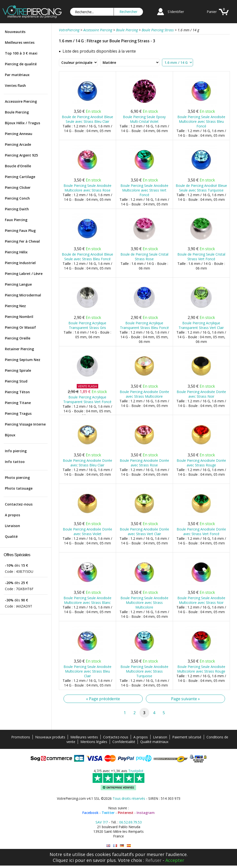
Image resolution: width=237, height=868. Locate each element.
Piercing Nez (15, 306)
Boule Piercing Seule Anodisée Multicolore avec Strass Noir (201, 600)
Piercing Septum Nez (23, 360)
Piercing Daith (17, 209)
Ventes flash (15, 85)
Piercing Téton (17, 392)
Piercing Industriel (20, 263)
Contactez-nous (19, 504)
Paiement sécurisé (187, 737)
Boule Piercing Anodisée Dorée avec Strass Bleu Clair (87, 463)
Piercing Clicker (18, 187)
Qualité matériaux (154, 742)
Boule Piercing (17, 112)
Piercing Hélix (16, 252)
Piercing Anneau (19, 134)
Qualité (11, 536)
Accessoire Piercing (21, 101)
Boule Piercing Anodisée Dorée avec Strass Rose (144, 463)
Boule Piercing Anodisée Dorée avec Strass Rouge (201, 463)
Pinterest (126, 813)
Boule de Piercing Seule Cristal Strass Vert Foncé (201, 257)
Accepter (175, 860)
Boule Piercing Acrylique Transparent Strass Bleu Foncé (144, 325)
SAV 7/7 (102, 822)
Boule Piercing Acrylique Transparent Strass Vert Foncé (87, 399)
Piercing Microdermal (23, 295)
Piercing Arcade (18, 144)
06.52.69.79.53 (130, 822)
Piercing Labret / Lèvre (24, 274)
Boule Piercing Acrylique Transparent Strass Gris (87, 325)
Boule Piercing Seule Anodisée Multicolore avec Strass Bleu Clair (87, 671)
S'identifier (176, 12)
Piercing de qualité (21, 64)
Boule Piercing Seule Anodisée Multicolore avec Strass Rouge (201, 669)
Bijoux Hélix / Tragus (22, 123)
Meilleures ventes (20, 42)
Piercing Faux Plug (20, 231)
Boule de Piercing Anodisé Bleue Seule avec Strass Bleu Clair (87, 119)
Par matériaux (17, 75)
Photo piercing (17, 478)
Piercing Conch (17, 198)
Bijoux (10, 435)
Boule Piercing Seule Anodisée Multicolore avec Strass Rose (87, 188)
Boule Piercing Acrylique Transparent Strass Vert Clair (201, 325)
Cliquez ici (63, 860)
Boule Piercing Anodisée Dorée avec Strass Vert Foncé (201, 531)
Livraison (12, 526)
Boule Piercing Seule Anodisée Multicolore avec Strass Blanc (87, 600)
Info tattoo (15, 462)
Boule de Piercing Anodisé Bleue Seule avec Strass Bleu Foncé (87, 257)
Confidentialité (124, 742)
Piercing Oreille (18, 338)
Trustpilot (136, 771)
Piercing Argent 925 (21, 155)
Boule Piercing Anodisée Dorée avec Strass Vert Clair (144, 531)
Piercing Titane (18, 403)
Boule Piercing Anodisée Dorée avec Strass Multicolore (144, 394)
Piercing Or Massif (20, 327)
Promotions (21, 737)
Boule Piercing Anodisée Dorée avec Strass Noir (201, 394)
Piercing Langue (18, 284)
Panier (212, 12)
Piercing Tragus (18, 413)
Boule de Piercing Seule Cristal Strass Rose (144, 257)
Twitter (108, 813)
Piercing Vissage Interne (25, 424)
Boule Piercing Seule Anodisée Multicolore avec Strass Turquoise (144, 671)
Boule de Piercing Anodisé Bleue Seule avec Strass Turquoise (201, 188)
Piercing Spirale (18, 370)
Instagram (146, 813)
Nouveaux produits (50, 737)
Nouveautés (15, 32)
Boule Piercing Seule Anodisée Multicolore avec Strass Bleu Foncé (201, 121)
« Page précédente (103, 699)
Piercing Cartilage (20, 177)
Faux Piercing (16, 220)
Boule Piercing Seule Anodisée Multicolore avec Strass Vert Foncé (144, 190)
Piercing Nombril (19, 317)
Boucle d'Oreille (18, 166)
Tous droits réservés (129, 798)
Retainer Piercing (19, 349)
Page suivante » (185, 699)
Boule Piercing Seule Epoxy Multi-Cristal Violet (144, 119)
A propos (12, 515)
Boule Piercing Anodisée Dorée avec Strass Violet (87, 531)
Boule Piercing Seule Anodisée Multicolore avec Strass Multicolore (144, 603)
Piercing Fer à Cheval (22, 241)
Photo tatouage (19, 488)
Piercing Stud (16, 381)
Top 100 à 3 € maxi (21, 53)
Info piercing (16, 451)
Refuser (153, 860)
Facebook (90, 813)
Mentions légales (94, 742)
